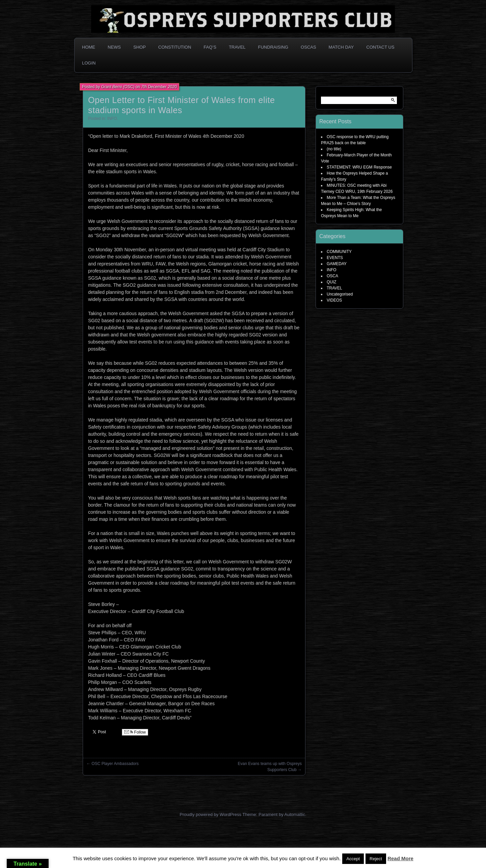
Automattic (295, 814)
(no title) (334, 149)
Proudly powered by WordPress (210, 814)
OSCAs (308, 47)
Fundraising (273, 47)
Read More (400, 858)
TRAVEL (334, 288)
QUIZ (332, 282)
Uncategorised (340, 294)
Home (89, 47)
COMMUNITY (339, 252)
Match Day (341, 47)
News (114, 47)
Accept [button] (353, 859)
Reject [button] (376, 859)
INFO (112, 119)
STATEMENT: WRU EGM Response (359, 167)
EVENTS (335, 258)
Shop (140, 47)
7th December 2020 (159, 87)
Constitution (175, 47)
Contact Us (380, 47)
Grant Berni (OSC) (118, 87)
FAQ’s (210, 47)
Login (89, 63)
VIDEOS (334, 300)
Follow (135, 732)
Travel (237, 47)
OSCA (332, 276)
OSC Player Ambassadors (115, 764)
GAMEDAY (337, 264)
